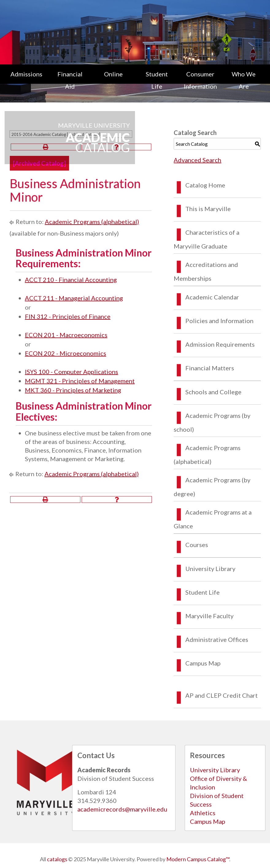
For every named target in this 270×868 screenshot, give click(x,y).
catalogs (57, 859)
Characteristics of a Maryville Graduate (206, 239)
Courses (197, 545)
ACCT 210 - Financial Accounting (71, 280)
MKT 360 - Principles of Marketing (73, 390)
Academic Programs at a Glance (213, 519)
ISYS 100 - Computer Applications (71, 372)
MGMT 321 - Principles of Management (80, 381)
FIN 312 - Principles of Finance (68, 316)
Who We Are (244, 80)
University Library (210, 569)
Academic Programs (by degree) (212, 487)
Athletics (203, 813)
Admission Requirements (220, 344)
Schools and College (213, 392)
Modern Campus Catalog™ (198, 859)
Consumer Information (200, 80)
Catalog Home (205, 185)
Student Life (157, 80)
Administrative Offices (217, 639)
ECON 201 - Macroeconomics (66, 335)
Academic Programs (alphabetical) (92, 222)
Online (113, 74)
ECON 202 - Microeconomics (66, 353)
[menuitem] (26, 80)
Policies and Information (219, 321)
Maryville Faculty (209, 616)
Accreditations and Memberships (206, 271)
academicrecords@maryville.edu (122, 809)
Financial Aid (70, 80)
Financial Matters (210, 368)
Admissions (26, 74)
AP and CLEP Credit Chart (222, 695)
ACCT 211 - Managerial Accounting (74, 298)
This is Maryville (208, 209)
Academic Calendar (212, 297)
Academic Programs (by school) (212, 422)
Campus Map (203, 663)
